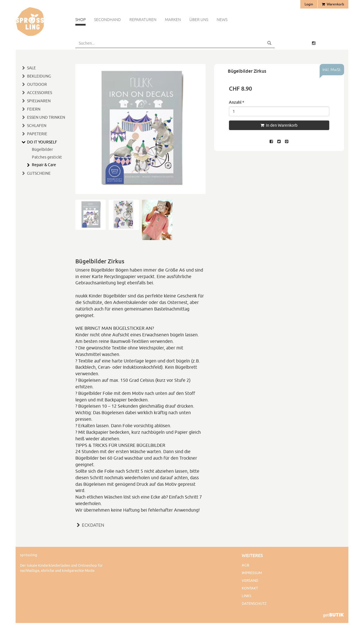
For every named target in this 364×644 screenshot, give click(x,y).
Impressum (252, 573)
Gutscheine (39, 173)
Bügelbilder (42, 149)
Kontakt (250, 588)
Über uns (199, 20)
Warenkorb (333, 4)
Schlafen (37, 126)
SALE (31, 68)
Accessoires (40, 93)
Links (247, 596)
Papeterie (37, 134)
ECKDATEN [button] (90, 525)
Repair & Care (44, 165)
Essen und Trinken (46, 117)
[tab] (140, 524)
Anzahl (237, 102)
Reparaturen (143, 20)
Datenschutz (254, 603)
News (222, 20)
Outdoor (37, 84)
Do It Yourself (42, 142)
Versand (250, 580)
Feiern (34, 109)
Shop (80, 20)
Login (309, 4)
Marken (173, 20)
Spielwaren (39, 101)
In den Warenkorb (279, 125)
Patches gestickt (47, 157)
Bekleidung (39, 76)
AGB (245, 565)
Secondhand (107, 20)
